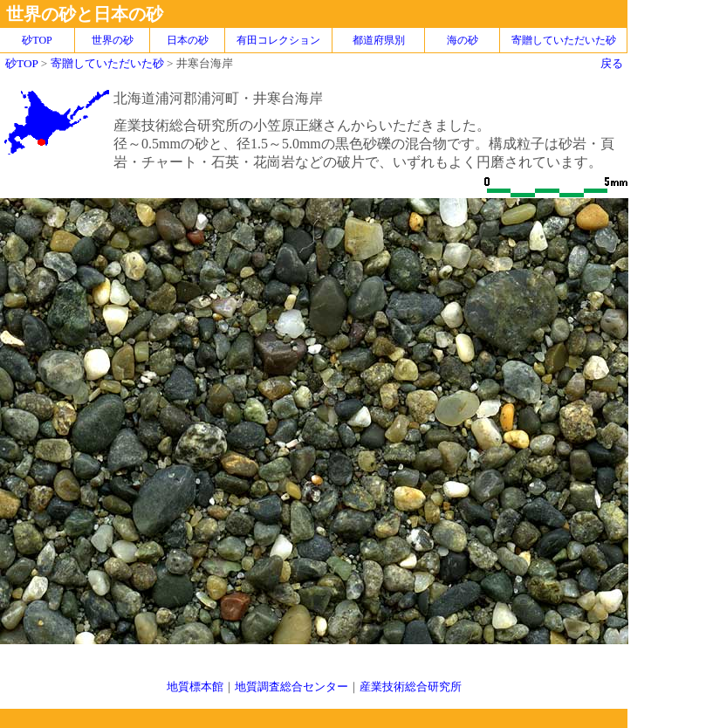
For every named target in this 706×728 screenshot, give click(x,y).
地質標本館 (195, 687)
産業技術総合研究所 (411, 687)
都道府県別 (379, 40)
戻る (612, 63)
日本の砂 (188, 40)
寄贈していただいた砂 (564, 40)
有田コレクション (278, 40)
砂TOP (21, 63)
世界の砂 (113, 40)
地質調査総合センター (291, 687)
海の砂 (463, 40)
